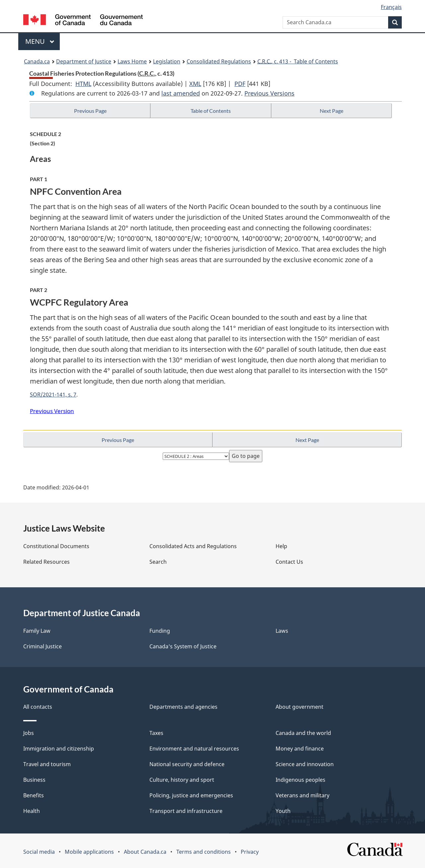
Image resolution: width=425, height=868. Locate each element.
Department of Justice (84, 61)
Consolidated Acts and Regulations (193, 546)
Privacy (250, 852)
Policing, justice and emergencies (191, 795)
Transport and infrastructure (186, 811)
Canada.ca (37, 61)
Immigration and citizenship (59, 749)
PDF (240, 84)
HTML (83, 84)
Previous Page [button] (90, 111)
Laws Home (132, 61)
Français (391, 7)
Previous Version (52, 411)
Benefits (34, 795)
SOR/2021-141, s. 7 (53, 395)
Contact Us (289, 562)
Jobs (29, 733)
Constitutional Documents (56, 546)
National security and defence (187, 764)
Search (158, 562)
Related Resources (46, 562)
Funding (160, 631)
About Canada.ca (145, 852)
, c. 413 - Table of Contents (298, 61)
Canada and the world (303, 733)
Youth (283, 811)
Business (34, 780)
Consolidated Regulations (219, 61)
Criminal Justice (42, 646)
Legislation (167, 61)
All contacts (38, 707)
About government (299, 707)
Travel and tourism (47, 764)
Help (281, 546)
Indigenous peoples (300, 780)
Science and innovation (305, 764)
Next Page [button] (332, 111)
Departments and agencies (183, 707)
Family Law (37, 631)
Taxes (156, 733)
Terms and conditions (204, 852)
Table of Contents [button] (211, 111)
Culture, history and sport (182, 780)
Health (32, 811)
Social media (39, 852)
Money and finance (300, 749)
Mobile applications (89, 852)
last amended (181, 93)
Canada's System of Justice (183, 646)
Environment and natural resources (194, 749)
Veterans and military (302, 795)
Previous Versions (269, 93)
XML (195, 84)
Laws (282, 631)
